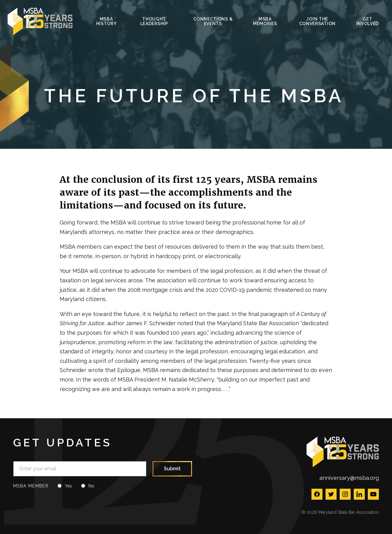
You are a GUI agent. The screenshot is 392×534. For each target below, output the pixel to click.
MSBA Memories (265, 21)
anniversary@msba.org (349, 478)
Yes (68, 486)
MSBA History (106, 21)
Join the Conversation (317, 21)
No (91, 486)
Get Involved (368, 21)
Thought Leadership (154, 21)
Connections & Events (213, 21)
